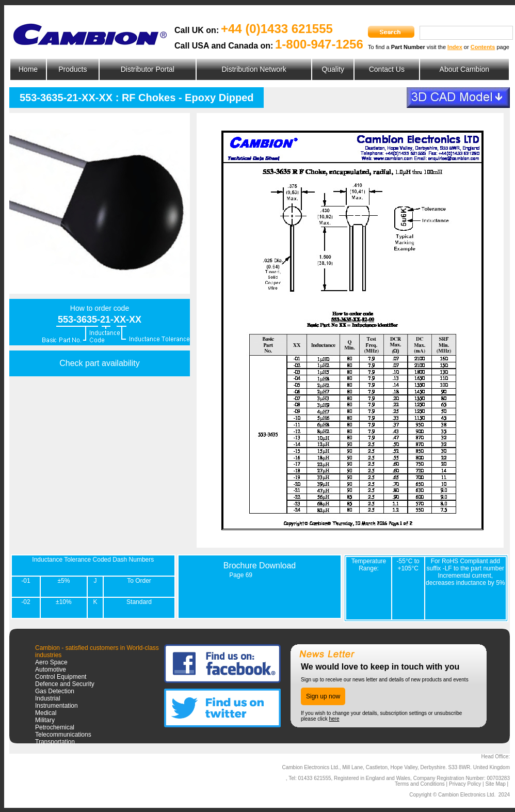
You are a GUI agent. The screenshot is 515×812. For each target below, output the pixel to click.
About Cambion (465, 69)
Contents (483, 47)
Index (455, 47)
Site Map (495, 784)
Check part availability (100, 363)
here (334, 719)
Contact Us (387, 69)
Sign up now (323, 696)
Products (73, 69)
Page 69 (241, 575)
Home (28, 69)
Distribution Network (254, 69)
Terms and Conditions (420, 784)
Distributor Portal (148, 69)
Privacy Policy (465, 784)
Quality (333, 69)
